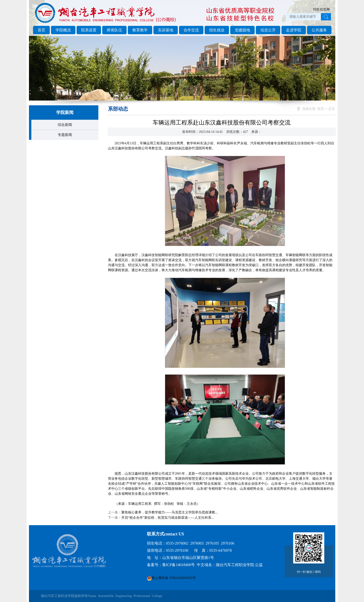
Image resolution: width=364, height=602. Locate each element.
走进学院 (294, 30)
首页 (41, 30)
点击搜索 (326, 17)
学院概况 (63, 30)
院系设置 (89, 30)
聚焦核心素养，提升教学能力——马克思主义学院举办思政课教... (170, 512)
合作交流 (191, 30)
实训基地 (166, 30)
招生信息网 (321, 9)
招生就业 (217, 30)
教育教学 (140, 30)
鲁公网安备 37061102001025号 (174, 578)
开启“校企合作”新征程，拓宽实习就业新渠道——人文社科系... (168, 518)
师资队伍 (114, 30)
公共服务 (319, 30)
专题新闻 (65, 135)
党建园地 (242, 30)
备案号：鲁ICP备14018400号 (171, 565)
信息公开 (268, 30)
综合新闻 (65, 125)
